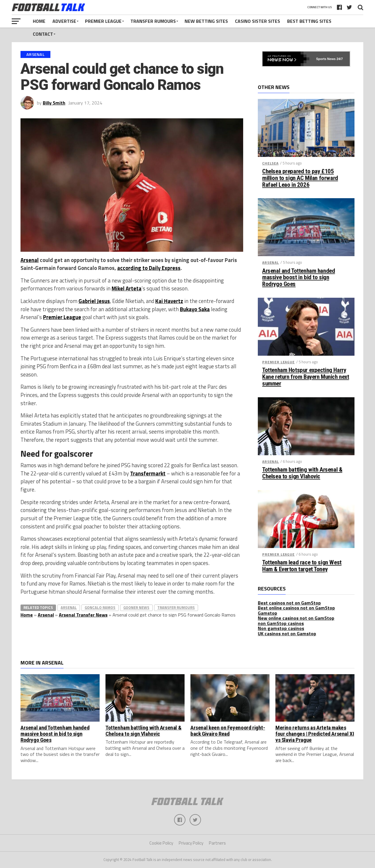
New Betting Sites (206, 21)
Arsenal (30, 260)
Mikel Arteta (127, 288)
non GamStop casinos (281, 623)
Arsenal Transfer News (83, 615)
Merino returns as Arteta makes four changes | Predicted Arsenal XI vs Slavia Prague (315, 734)
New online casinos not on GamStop (296, 618)
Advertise (64, 21)
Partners (217, 843)
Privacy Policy (191, 843)
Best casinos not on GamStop (289, 603)
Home (39, 21)
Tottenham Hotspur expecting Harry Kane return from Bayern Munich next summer (306, 377)
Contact (43, 34)
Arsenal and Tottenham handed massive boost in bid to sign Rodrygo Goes (299, 278)
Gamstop (267, 613)
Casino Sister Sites (258, 21)
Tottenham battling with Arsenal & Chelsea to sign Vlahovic (302, 473)
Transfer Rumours (153, 21)
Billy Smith (54, 103)
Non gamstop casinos (281, 628)
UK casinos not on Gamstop (287, 634)
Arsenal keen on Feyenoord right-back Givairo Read (228, 731)
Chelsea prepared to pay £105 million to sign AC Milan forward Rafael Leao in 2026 (300, 178)
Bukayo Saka (195, 309)
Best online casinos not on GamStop (296, 608)
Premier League (103, 21)
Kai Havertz (169, 301)
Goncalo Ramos (100, 607)
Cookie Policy (161, 843)
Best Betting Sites (309, 21)
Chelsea (270, 163)
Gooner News (136, 607)
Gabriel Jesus (94, 301)
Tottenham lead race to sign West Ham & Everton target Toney (302, 566)
